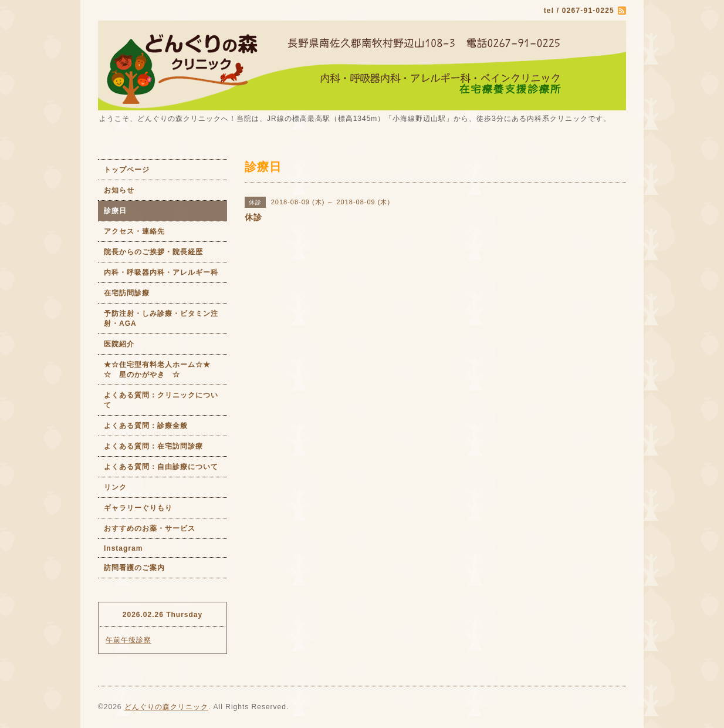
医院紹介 (119, 344)
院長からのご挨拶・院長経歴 (153, 252)
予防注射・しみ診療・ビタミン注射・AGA (161, 318)
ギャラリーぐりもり (138, 508)
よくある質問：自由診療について (161, 467)
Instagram (123, 548)
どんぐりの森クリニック (166, 707)
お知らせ (119, 190)
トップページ (127, 170)
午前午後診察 (128, 640)
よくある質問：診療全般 (146, 426)
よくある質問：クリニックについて (161, 400)
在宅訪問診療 (127, 293)
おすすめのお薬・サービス (150, 528)
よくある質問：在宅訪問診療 (153, 446)
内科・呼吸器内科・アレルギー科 (161, 272)
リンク (115, 487)
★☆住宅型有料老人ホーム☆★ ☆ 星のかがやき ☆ (165, 370)
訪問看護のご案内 (134, 568)
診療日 (115, 211)
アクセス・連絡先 (134, 231)
